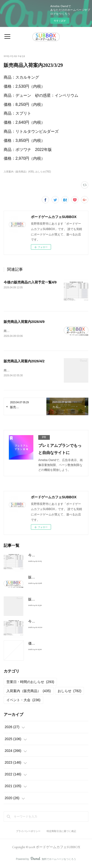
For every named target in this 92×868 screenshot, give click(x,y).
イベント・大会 (23, 701)
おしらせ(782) (43, 172)
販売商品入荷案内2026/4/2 (24, 361)
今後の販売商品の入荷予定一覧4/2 (55, 622)
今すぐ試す (60, 21)
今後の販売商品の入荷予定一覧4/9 (30, 282)
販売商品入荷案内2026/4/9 (24, 322)
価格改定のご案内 (42, 644)
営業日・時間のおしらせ (30, 683)
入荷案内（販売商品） (29, 692)
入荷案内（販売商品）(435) (19, 172)
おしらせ (70, 692)
